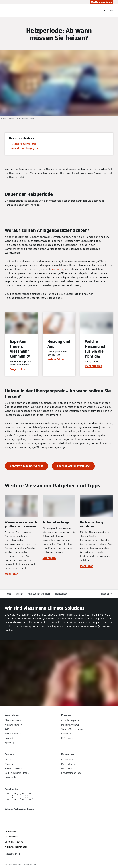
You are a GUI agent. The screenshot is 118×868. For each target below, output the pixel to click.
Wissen (19, 594)
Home (8, 594)
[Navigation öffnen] (112, 10)
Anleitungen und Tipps (39, 594)
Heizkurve (58, 269)
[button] (107, 594)
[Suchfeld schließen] (97, 10)
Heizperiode (61, 594)
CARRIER (34, 865)
